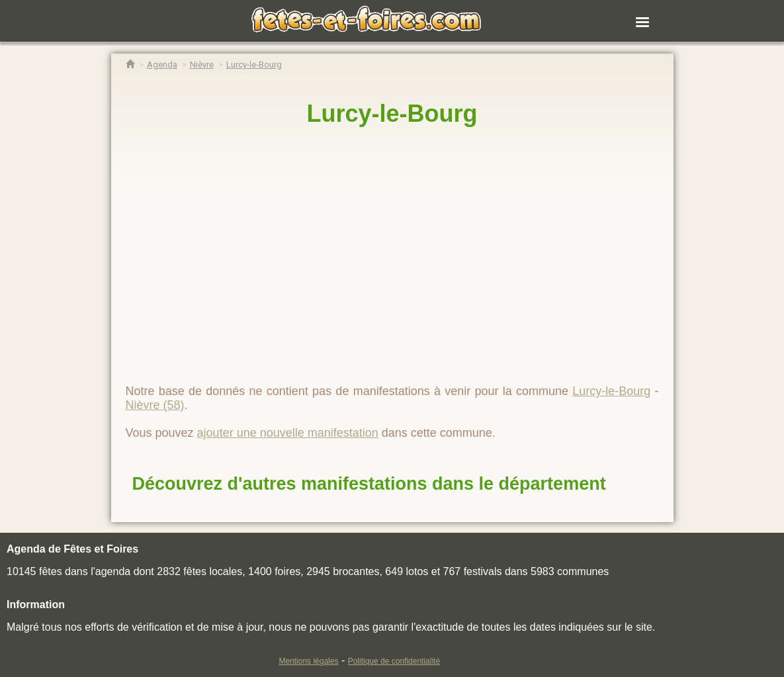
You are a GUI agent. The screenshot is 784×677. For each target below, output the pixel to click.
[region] (392, 249)
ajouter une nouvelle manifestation (288, 433)
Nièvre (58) (155, 405)
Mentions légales (308, 661)
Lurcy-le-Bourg (392, 113)
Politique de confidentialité (394, 661)
